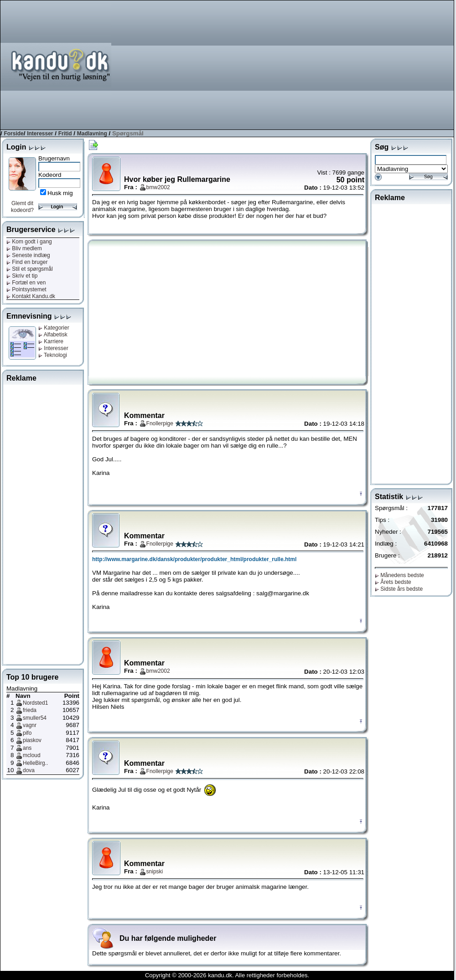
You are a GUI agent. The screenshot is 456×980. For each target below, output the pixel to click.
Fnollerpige (160, 423)
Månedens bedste (399, 575)
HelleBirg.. (35, 763)
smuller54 (35, 718)
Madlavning (92, 134)
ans (27, 748)
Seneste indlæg (28, 255)
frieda (30, 710)
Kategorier (54, 328)
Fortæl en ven (26, 283)
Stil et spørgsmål (30, 269)
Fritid (65, 134)
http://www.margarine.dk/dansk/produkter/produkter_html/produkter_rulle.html (194, 559)
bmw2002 (158, 187)
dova (29, 770)
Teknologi (53, 355)
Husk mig (60, 193)
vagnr (30, 725)
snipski (155, 872)
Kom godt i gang (29, 242)
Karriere (51, 341)
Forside (13, 134)
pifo (27, 733)
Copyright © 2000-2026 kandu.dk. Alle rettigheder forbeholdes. (227, 975)
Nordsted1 (35, 703)
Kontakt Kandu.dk (31, 296)
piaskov (32, 740)
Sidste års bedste (399, 589)
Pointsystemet (26, 289)
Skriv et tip (22, 276)
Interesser (40, 134)
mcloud (32, 755)
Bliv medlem (24, 248)
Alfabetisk (53, 335)
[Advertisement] (339, 64)
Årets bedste (393, 582)
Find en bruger (27, 262)
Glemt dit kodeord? (22, 207)
